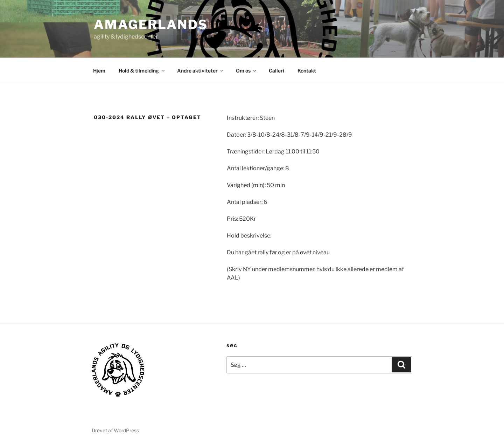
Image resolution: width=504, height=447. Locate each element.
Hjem (99, 71)
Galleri (276, 71)
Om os (247, 71)
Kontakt (307, 71)
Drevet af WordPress (115, 430)
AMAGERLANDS (151, 25)
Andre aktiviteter (201, 71)
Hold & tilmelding (142, 71)
